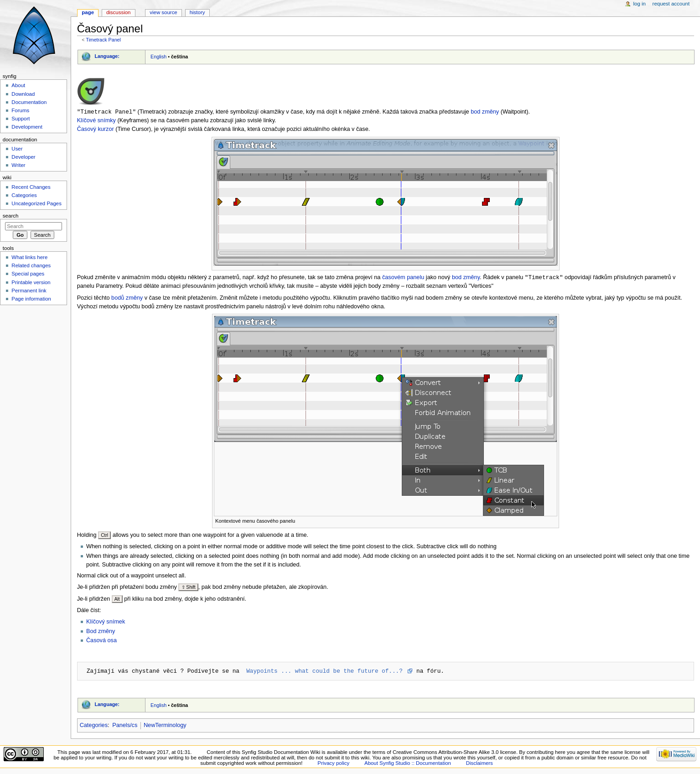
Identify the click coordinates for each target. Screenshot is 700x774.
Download (23, 94)
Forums (20, 110)
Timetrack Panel (103, 40)
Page (88, 12)
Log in (640, 4)
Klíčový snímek (106, 623)
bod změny (485, 112)
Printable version (31, 282)
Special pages (28, 274)
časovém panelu (403, 278)
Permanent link (29, 291)
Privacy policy (333, 764)
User (17, 149)
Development (27, 127)
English (158, 57)
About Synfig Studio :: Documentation (408, 764)
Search (11, 216)
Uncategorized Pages (36, 203)
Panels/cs (125, 726)
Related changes (31, 265)
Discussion (118, 12)
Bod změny (101, 632)
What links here (29, 257)
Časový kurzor (96, 130)
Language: (107, 56)
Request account (671, 4)
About (18, 85)
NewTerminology (165, 726)
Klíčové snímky (96, 121)
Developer (23, 157)
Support (21, 119)
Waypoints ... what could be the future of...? (326, 672)
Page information (31, 299)
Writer (18, 165)
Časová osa (101, 641)
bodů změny (127, 299)
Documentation (29, 102)
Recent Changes (31, 187)
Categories (94, 726)
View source (163, 12)
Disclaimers (480, 764)
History (197, 12)
